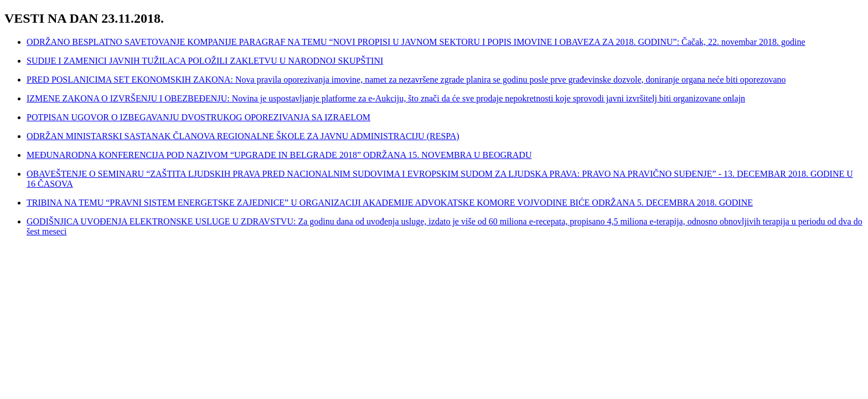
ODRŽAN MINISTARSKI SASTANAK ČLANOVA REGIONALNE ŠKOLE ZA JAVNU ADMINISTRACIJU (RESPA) (243, 136)
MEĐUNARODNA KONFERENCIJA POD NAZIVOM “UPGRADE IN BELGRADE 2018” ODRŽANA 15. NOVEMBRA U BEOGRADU (279, 155)
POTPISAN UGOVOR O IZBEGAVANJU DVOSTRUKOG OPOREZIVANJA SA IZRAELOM (198, 117)
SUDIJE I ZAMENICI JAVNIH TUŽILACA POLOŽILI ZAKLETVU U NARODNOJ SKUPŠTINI (205, 61)
